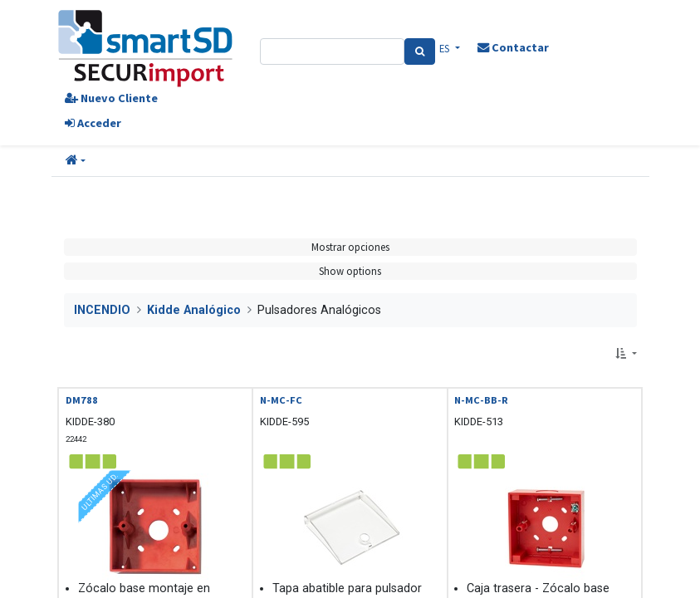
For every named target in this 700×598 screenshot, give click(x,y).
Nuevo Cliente (111, 98)
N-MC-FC (281, 400)
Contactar (513, 47)
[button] (76, 161)
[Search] (420, 51)
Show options (350, 271)
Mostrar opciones (350, 247)
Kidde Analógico (194, 310)
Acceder (93, 123)
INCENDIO (102, 310)
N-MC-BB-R (481, 400)
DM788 (82, 400)
